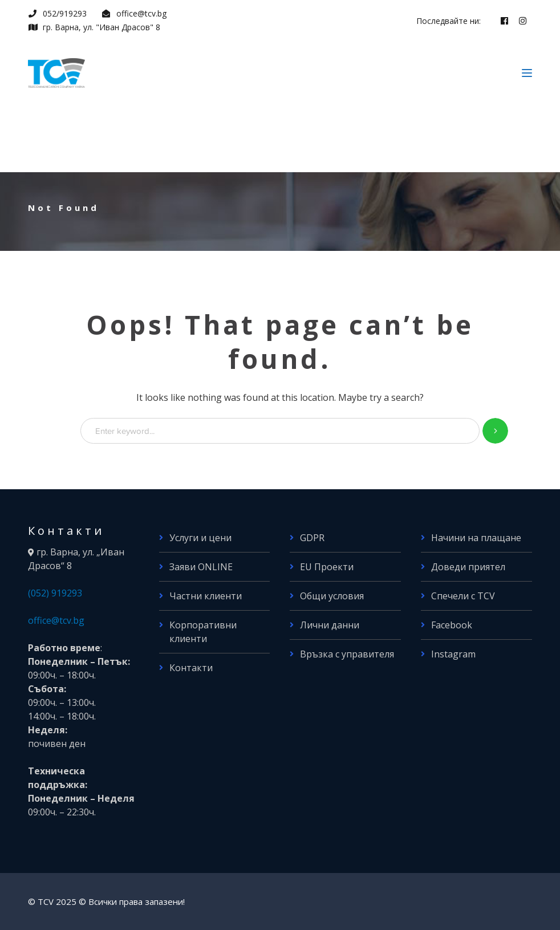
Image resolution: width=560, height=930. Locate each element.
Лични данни (330, 625)
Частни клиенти (206, 596)
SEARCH (495, 431)
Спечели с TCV (463, 596)
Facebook (452, 625)
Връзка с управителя (347, 654)
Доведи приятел (468, 567)
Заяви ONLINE (201, 567)
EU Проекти (327, 567)
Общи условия (332, 596)
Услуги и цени (200, 538)
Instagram (453, 654)
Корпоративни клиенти (203, 632)
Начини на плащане (476, 538)
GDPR (312, 538)
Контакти (191, 668)
